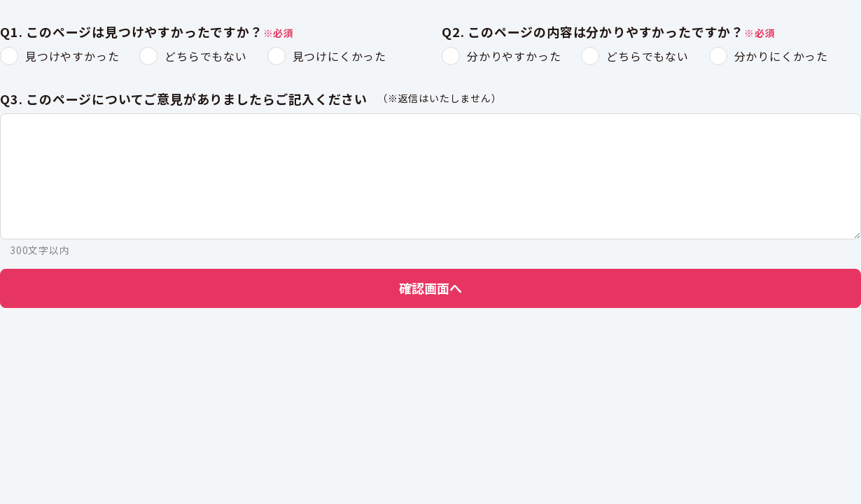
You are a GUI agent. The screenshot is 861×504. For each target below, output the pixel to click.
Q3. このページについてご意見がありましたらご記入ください (184, 99)
